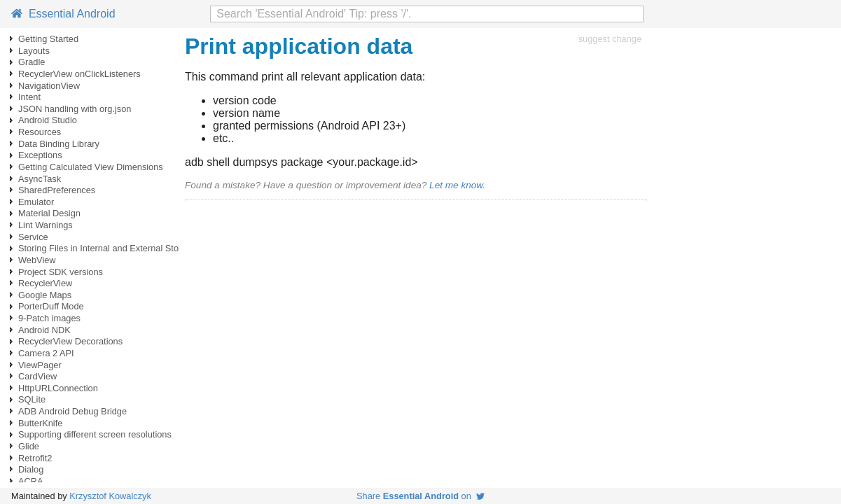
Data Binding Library (59, 144)
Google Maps (45, 295)
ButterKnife (40, 423)
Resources (40, 132)
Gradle (32, 62)
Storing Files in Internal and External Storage (107, 248)
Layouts (34, 51)
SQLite (32, 399)
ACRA (31, 481)
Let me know (456, 185)
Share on (420, 496)
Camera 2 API (46, 353)
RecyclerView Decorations (70, 341)
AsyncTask (40, 179)
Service (33, 237)
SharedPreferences (57, 190)
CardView (37, 376)
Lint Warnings (46, 225)
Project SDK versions (61, 272)
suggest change (610, 39)
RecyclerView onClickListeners (79, 74)
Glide (29, 446)
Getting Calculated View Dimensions (91, 167)
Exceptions (40, 155)
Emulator (36, 202)
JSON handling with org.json (75, 109)
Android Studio (48, 120)
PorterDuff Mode (51, 306)
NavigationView (49, 86)
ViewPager (40, 365)
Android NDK (44, 330)
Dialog (31, 469)
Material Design (49, 213)
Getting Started (48, 39)
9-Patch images (49, 318)
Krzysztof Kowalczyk (110, 496)
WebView (37, 260)
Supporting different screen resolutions (95, 434)
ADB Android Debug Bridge (72, 411)
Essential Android (63, 14)
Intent (29, 97)
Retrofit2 (35, 458)
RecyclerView (45, 283)
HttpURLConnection (58, 388)
